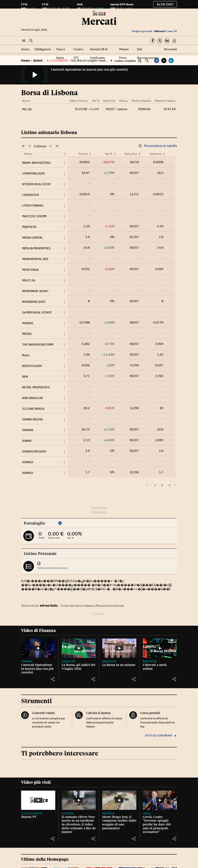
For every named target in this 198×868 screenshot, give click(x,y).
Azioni (25, 49)
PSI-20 (27, 109)
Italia (147, 813)
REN (25, 377)
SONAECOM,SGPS (34, 451)
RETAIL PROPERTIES (36, 387)
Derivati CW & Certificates (99, 53)
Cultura (68, 813)
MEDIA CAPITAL (33, 238)
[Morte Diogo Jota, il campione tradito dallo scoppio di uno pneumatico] (119, 800)
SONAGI (28, 462)
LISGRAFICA (31, 195)
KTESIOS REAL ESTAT (36, 184)
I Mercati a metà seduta (155, 667)
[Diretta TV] (38, 800)
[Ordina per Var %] (115, 154)
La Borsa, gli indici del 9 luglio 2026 (79, 667)
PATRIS (27, 334)
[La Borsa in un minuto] (119, 648)
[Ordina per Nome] (65, 154)
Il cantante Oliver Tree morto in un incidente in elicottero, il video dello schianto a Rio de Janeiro (79, 824)
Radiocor (69, 661)
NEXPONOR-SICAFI (35, 291)
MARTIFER (29, 227)
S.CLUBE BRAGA (33, 409)
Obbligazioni (43, 49)
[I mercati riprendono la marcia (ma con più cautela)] (38, 648)
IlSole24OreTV (32, 813)
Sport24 (108, 813)
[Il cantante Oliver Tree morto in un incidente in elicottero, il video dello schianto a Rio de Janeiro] (79, 800)
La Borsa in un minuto (119, 665)
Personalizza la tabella (158, 146)
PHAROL (28, 323)
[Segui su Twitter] (160, 41)
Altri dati (165, 4)
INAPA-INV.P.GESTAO (36, 163)
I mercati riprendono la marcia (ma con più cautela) (89, 69)
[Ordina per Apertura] (164, 154)
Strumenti (170, 49)
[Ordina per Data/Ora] (139, 154)
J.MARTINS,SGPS (33, 173)
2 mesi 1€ (165, 31)
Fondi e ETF (78, 53)
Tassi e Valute (60, 53)
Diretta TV (29, 817)
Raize (26, 355)
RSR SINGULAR (33, 398)
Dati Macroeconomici (148, 53)
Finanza (27, 661)
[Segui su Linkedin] (167, 41)
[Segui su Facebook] (153, 41)
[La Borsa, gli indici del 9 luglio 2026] (79, 648)
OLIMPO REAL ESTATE (37, 312)
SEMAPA (28, 430)
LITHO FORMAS (33, 206)
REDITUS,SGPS (32, 366)
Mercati (99, 21)
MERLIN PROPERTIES (36, 248)
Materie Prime (124, 53)
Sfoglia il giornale (142, 31)
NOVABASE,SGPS (34, 302)
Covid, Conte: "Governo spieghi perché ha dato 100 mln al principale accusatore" (157, 824)
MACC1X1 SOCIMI (34, 216)
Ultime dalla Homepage (45, 859)
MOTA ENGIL (31, 270)
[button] (24, 41)
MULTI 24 (29, 280)
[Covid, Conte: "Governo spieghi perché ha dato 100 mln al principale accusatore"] (160, 800)
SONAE (27, 441)
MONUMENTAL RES (35, 259)
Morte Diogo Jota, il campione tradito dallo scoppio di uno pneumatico (119, 823)
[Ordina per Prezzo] (90, 154)
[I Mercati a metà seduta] (160, 648)
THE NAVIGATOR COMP (38, 345)
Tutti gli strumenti (161, 736)
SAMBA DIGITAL (33, 419)
